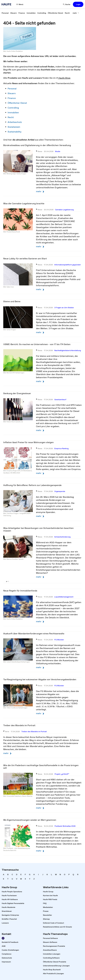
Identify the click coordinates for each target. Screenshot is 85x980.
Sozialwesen (14, 127)
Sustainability (15, 132)
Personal (12, 89)
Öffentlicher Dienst (17, 103)
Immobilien (13, 113)
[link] (5, 13)
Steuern (12, 93)
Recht (11, 117)
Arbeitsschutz (15, 122)
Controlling (13, 108)
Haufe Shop (63, 78)
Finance (12, 98)
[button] (20, 4)
